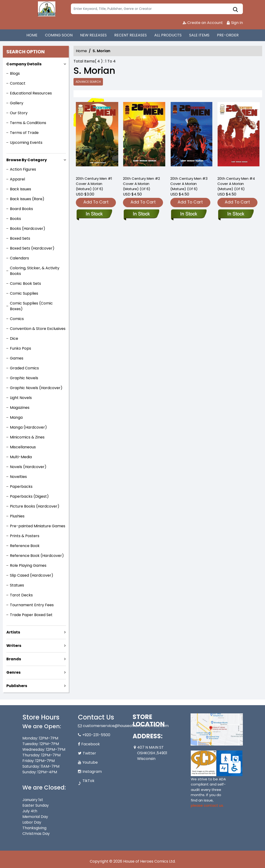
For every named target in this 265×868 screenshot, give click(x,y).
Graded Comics (24, 368)
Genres (13, 672)
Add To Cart (96, 202)
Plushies (17, 516)
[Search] (157, 9)
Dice (14, 338)
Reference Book (25, 546)
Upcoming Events (26, 143)
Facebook (91, 744)
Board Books (21, 209)
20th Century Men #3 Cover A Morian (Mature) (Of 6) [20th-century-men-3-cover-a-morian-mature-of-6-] (189, 184)
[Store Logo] (46, 9)
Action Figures (23, 169)
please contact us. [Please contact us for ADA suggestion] (207, 805)
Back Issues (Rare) (27, 199)
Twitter (89, 753)
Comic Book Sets (25, 283)
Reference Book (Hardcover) (37, 556)
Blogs (15, 73)
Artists (13, 632)
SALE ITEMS (199, 35)
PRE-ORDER (228, 35)
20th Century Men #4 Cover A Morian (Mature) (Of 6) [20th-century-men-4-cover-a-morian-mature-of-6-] (236, 184)
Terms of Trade (24, 133)
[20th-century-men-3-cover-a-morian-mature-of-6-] (192, 137)
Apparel (17, 179)
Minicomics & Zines (27, 437)
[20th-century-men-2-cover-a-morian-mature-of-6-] (144, 137)
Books (15, 219)
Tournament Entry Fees (32, 605)
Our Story (19, 113)
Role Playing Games (28, 565)
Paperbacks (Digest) (29, 496)
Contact (18, 83)
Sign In (235, 23)
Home (81, 51)
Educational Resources (31, 93)
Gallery (17, 103)
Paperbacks (21, 487)
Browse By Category (27, 160)
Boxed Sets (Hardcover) (32, 248)
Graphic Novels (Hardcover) (36, 388)
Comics (17, 319)
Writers (14, 646)
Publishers (17, 686)
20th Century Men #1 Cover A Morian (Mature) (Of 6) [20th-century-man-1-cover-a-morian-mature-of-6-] (94, 184)
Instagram (92, 772)
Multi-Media (21, 457)
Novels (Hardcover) (28, 467)
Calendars (19, 258)
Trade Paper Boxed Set (31, 615)
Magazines (20, 408)
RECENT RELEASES (130, 35)
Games (17, 358)
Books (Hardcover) (28, 229)
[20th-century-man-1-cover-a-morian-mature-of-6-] (97, 137)
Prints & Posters (25, 536)
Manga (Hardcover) (28, 427)
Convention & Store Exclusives (38, 329)
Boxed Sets (20, 238)
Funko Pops (20, 348)
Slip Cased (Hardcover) (32, 575)
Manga (16, 417)
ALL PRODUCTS (168, 35)
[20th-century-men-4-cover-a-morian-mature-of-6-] (239, 137)
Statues (17, 585)
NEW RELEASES (93, 35)
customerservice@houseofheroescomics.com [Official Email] (126, 726)
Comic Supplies (24, 293)
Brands (14, 659)
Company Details (24, 64)
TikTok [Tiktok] (88, 781)
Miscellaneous (23, 447)
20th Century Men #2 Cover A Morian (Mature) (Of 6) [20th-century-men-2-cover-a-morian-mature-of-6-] (141, 184)
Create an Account (203, 23)
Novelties (18, 477)
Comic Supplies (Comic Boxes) (31, 306)
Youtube (90, 762)
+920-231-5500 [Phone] (96, 735)
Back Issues (20, 189)
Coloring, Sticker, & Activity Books (35, 271)
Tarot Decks (21, 595)
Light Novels (21, 398)
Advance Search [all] (88, 82)
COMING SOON (59, 35)
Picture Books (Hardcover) (35, 506)
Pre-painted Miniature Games (38, 526)
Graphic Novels (24, 378)
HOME (32, 35)
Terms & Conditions (28, 123)
